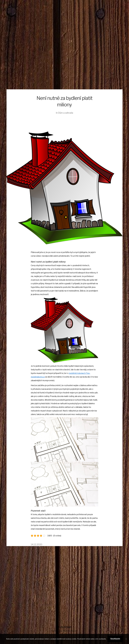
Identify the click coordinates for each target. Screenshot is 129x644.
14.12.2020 (37, 544)
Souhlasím (115, 639)
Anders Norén (70, 631)
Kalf (9, 14)
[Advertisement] (64, 71)
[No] (126, 639)
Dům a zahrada (66, 113)
